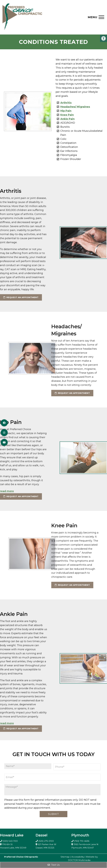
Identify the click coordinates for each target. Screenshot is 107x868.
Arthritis (65, 103)
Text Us (54, 865)
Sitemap (65, 857)
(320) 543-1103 (10, 841)
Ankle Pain (66, 119)
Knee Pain (66, 115)
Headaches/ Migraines (74, 107)
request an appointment (42, 393)
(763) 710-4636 (82, 841)
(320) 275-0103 (46, 841)
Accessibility (78, 857)
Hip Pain (64, 111)
